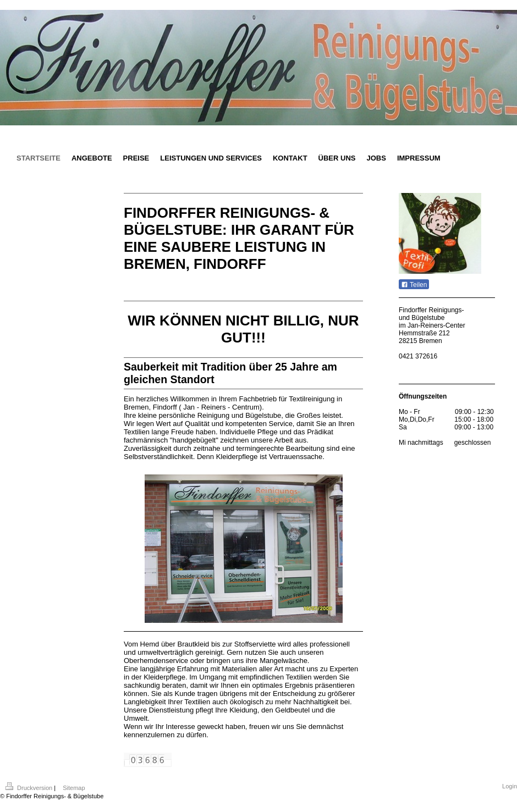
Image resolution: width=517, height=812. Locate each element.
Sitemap (74, 788)
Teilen (414, 285)
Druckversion (30, 788)
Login (510, 786)
